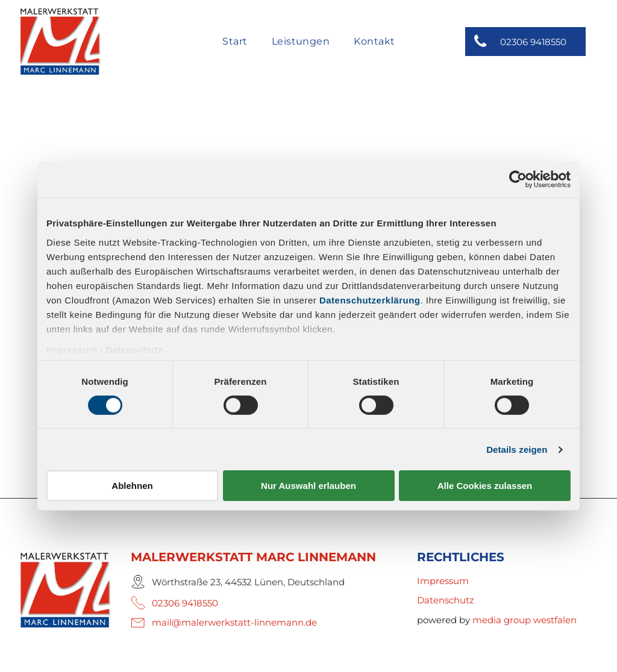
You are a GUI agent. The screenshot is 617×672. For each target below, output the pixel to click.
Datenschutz (134, 349)
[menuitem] (235, 42)
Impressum (72, 349)
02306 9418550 (185, 603)
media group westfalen (525, 620)
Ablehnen (132, 486)
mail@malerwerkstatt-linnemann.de (234, 622)
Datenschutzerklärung (370, 300)
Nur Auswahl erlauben (308, 486)
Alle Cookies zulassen (485, 486)
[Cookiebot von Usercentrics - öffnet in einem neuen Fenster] (518, 179)
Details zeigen (517, 450)
